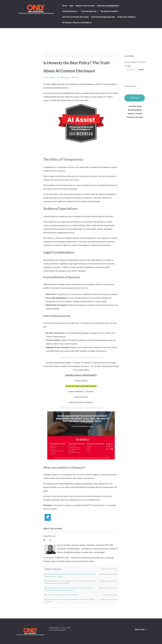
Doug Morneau (63, 77)
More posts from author (109, 569)
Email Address (131, 86)
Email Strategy (49, 78)
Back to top (141, 629)
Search (141, 70)
